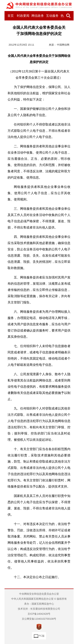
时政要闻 (23, 16)
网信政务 (38, 16)
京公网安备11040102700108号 (39, 619)
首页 (11, 16)
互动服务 (52, 16)
